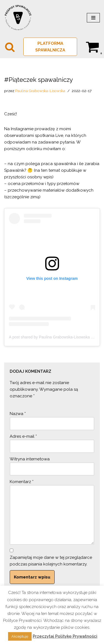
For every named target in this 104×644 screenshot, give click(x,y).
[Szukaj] (10, 47)
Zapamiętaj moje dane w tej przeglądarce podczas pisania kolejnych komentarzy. (51, 561)
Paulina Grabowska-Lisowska (40, 91)
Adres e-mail (23, 436)
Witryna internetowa (30, 459)
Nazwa (18, 414)
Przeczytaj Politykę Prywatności (65, 636)
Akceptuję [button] (20, 636)
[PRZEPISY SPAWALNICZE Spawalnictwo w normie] (18, 18)
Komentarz (22, 482)
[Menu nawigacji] (93, 18)
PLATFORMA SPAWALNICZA (50, 47)
